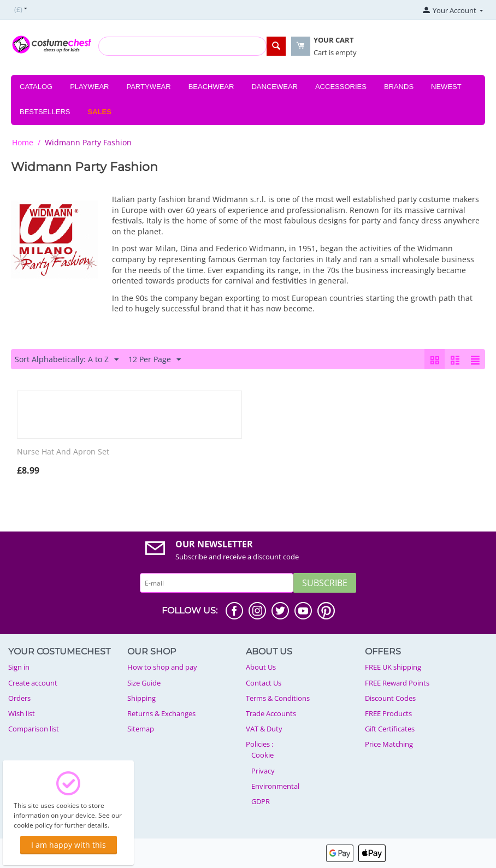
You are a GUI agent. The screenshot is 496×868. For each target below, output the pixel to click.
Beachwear (211, 87)
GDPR (261, 801)
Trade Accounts (271, 713)
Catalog (36, 87)
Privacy (263, 771)
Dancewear (274, 87)
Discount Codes (390, 698)
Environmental (275, 786)
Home (23, 142)
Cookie (262, 755)
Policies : (259, 744)
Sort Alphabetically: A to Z (67, 360)
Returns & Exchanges (161, 713)
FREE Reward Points (397, 683)
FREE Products (388, 713)
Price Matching (389, 744)
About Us (261, 667)
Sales (100, 112)
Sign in (19, 667)
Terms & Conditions (278, 698)
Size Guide (144, 683)
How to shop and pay (162, 667)
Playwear (89, 87)
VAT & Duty (264, 729)
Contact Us (264, 683)
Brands (399, 87)
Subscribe (325, 583)
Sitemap (141, 729)
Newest (446, 87)
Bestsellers (45, 112)
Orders (19, 698)
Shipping (141, 698)
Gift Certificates (390, 729)
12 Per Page (155, 360)
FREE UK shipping (393, 667)
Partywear (148, 87)
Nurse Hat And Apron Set (63, 452)
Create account (33, 683)
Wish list (22, 713)
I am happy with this (69, 845)
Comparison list (34, 729)
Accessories (341, 87)
